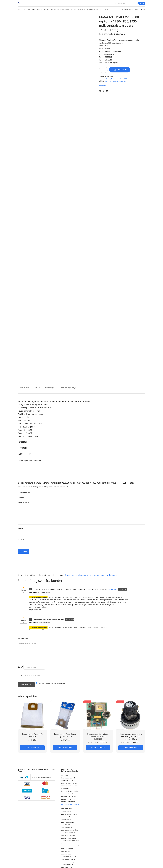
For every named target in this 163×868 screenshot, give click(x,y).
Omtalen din (23, 503)
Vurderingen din (25, 492)
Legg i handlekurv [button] (32, 747)
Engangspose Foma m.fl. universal (32, 735)
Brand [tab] (37, 388)
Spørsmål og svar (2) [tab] (68, 388)
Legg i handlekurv (120, 70)
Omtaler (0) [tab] (50, 388)
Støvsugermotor (121, 81)
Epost (20, 676)
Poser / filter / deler (29, 9)
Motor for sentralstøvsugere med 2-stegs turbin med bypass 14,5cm (131, 736)
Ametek (103, 86)
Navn (20, 529)
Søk (115, 3)
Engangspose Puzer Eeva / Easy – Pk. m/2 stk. (65, 735)
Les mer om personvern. (70, 804)
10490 (106, 81)
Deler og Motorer (42, 9)
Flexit (110, 81)
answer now (123, 589)
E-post (21, 539)
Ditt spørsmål (23, 638)
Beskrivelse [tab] (25, 388)
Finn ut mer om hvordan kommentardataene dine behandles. (92, 575)
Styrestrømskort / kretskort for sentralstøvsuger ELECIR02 (98, 736)
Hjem (19, 9)
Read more (113, 589)
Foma (114, 81)
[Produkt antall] (103, 70)
